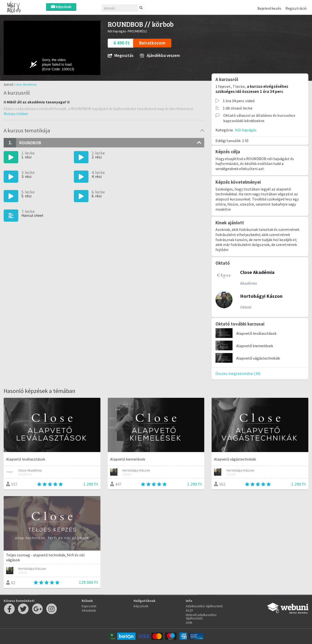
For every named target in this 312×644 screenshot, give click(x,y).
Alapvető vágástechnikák (258, 358)
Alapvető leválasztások (256, 333)
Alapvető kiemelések (255, 346)
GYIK (189, 623)
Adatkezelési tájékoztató (204, 606)
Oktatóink (89, 610)
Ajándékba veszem (160, 56)
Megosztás (121, 56)
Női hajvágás (246, 130)
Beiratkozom (152, 43)
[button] (16, 114)
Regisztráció (296, 8)
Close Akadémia (26, 84)
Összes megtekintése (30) (238, 373)
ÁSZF (190, 610)
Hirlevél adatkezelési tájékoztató (201, 617)
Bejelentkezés (269, 8)
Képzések (61, 7)
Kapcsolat (89, 606)
